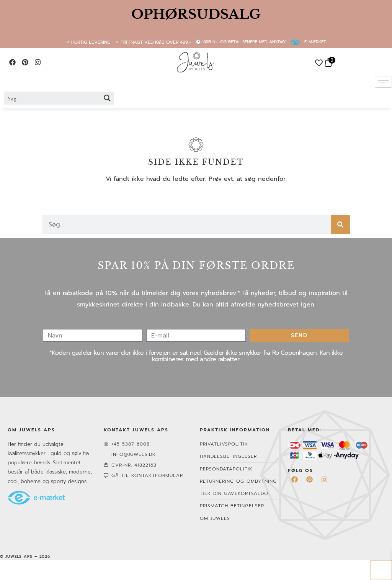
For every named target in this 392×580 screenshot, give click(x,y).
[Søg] (340, 224)
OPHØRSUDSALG (196, 14)
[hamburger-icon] (383, 82)
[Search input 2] (53, 98)
